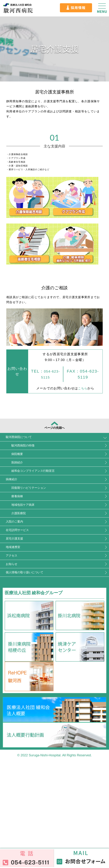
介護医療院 (28, 562)
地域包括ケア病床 (35, 549)
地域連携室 (19, 614)
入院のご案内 (22, 575)
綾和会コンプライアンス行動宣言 (51, 498)
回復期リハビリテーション (44, 524)
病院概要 (26, 472)
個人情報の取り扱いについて (37, 652)
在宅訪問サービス (26, 588)
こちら (82, 388)
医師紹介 (26, 485)
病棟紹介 (17, 511)
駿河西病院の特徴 (35, 459)
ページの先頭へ (54, 429)
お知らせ (18, 639)
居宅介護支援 (22, 601)
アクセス (18, 626)
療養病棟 (26, 537)
